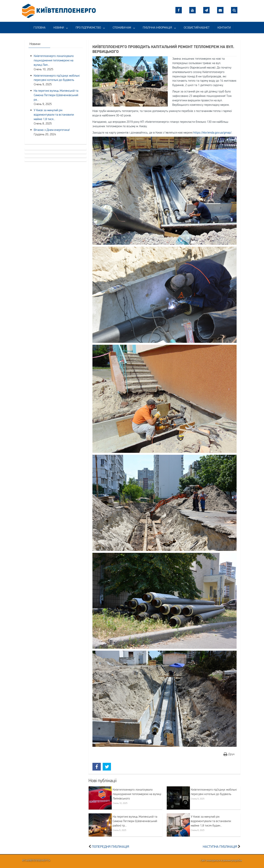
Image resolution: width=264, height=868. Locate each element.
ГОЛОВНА (40, 28)
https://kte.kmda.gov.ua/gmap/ (212, 132)
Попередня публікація (110, 847)
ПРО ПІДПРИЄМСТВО (88, 28)
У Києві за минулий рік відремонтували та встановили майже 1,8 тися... (54, 114)
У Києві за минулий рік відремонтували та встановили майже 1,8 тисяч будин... (211, 821)
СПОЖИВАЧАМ (122, 28)
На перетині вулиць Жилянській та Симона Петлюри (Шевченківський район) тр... (135, 821)
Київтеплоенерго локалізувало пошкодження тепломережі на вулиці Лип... (54, 60)
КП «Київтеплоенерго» (36, 860)
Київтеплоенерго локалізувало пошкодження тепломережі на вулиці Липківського (137, 794)
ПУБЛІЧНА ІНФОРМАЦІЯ (157, 28)
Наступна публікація (220, 847)
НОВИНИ (59, 28)
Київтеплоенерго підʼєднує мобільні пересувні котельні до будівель (214, 792)
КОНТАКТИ (224, 28)
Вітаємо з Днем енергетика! (52, 130)
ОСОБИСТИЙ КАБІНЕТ (197, 28)
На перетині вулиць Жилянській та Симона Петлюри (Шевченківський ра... (56, 95)
